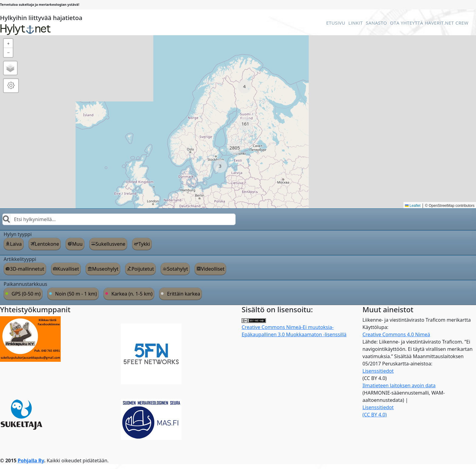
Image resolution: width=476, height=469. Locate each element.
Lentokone (47, 244)
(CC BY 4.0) (375, 415)
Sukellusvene (110, 244)
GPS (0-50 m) (26, 294)
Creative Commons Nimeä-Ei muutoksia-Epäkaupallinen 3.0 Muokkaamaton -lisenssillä (294, 328)
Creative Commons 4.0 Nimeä (396, 334)
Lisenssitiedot (378, 371)
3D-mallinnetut (27, 269)
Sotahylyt (177, 269)
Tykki (144, 244)
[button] (245, 86)
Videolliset (213, 269)
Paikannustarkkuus (25, 284)
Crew (462, 23)
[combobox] (119, 219)
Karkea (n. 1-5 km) (132, 294)
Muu (77, 244)
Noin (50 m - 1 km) (76, 294)
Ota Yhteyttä (407, 23)
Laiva (16, 244)
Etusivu (336, 23)
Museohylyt (105, 269)
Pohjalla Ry (31, 460)
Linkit (355, 23)
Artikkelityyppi (20, 259)
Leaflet (413, 206)
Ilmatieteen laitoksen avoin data (399, 385)
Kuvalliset (68, 269)
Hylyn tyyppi (18, 234)
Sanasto (376, 23)
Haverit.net (439, 23)
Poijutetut (143, 269)
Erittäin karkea (184, 294)
